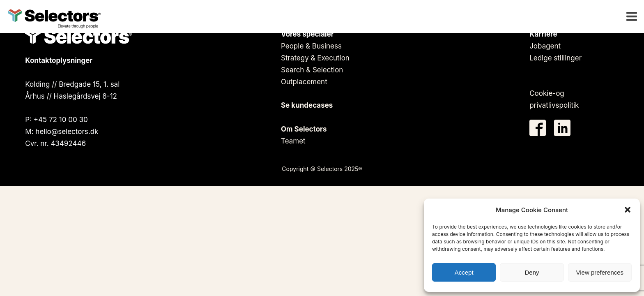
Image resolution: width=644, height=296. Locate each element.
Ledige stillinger (555, 58)
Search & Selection (312, 70)
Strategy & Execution (315, 58)
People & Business (311, 46)
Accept (464, 272)
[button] (628, 210)
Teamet (293, 141)
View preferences (600, 272)
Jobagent (545, 46)
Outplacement (304, 82)
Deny (532, 272)
